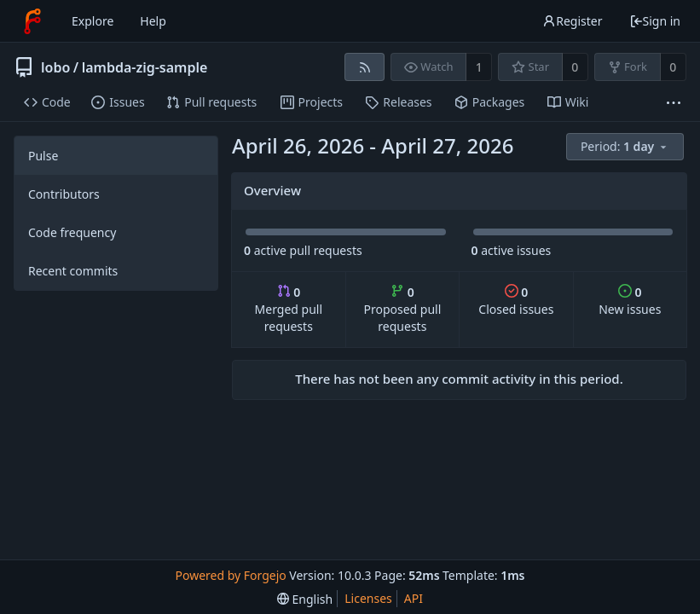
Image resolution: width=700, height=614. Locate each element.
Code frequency (72, 232)
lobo (55, 67)
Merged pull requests (289, 309)
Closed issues (516, 301)
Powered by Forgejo (231, 575)
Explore (93, 21)
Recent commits (73, 271)
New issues (630, 301)
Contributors (64, 194)
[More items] (674, 103)
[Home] (32, 21)
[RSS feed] (364, 67)
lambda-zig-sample (145, 67)
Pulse (43, 156)
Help (153, 21)
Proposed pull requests (402, 309)
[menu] (626, 147)
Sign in (655, 21)
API (414, 598)
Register (572, 21)
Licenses (368, 598)
